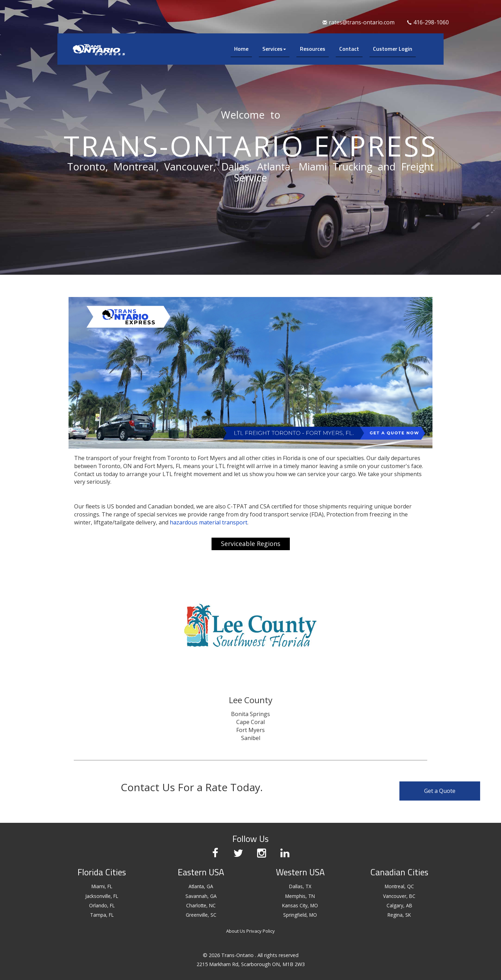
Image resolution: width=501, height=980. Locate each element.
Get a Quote (444, 791)
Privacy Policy (261, 931)
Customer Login (393, 49)
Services (274, 49)
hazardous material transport (209, 522)
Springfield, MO (300, 915)
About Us (236, 931)
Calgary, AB (399, 905)
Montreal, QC (399, 886)
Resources (313, 49)
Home (241, 49)
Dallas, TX (300, 886)
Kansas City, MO (300, 905)
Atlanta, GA (201, 886)
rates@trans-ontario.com (359, 22)
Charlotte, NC (201, 905)
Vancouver (189, 166)
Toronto (86, 166)
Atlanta (274, 166)
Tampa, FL (102, 915)
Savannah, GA (201, 896)
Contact (349, 49)
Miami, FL (102, 886)
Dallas (235, 166)
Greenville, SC (201, 915)
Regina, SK (399, 915)
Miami (313, 166)
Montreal (135, 166)
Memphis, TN (300, 896)
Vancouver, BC (399, 896)
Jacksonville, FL (102, 896)
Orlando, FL (102, 905)
